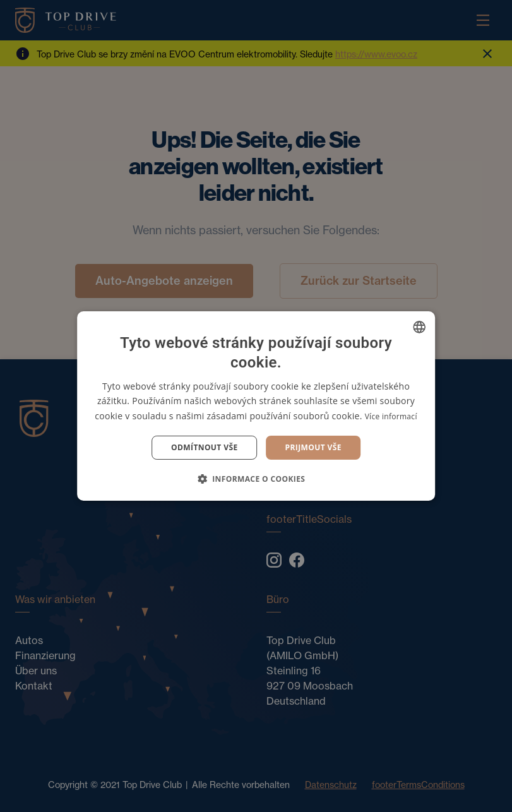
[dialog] (256, 406)
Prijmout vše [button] (313, 447)
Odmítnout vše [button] (204, 447)
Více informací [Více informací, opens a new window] (391, 416)
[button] (256, 479)
